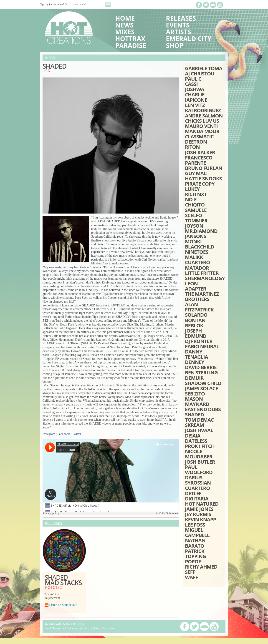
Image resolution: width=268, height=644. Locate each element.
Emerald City (189, 39)
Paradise (131, 45)
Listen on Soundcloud (63, 605)
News (124, 25)
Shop (175, 45)
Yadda (59, 624)
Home (125, 18)
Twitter (77, 434)
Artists (178, 32)
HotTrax (130, 39)
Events (178, 25)
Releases (181, 18)
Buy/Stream (52, 598)
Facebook (63, 434)
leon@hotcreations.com (101, 628)
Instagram (49, 434)
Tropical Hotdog (75, 624)
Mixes (125, 32)
